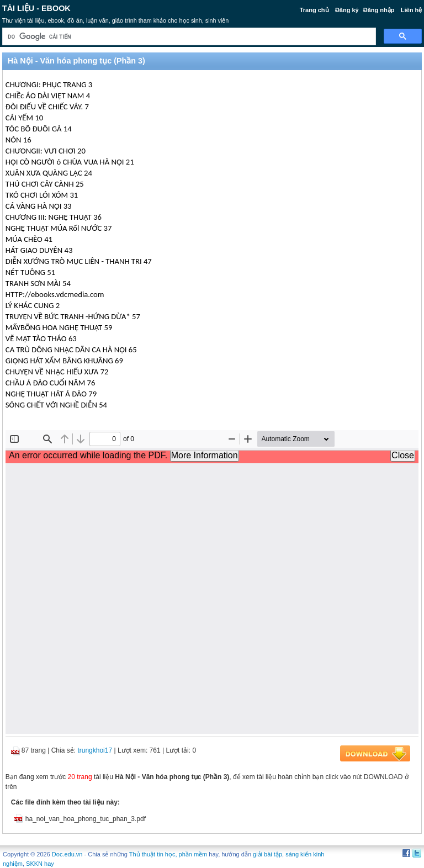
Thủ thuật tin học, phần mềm (168, 854)
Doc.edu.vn (67, 854)
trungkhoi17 (95, 750)
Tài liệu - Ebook (36, 8)
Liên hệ (411, 10)
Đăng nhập (379, 10)
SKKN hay (40, 864)
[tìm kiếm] (188, 37)
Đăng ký (347, 10)
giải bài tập (267, 854)
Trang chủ (314, 10)
